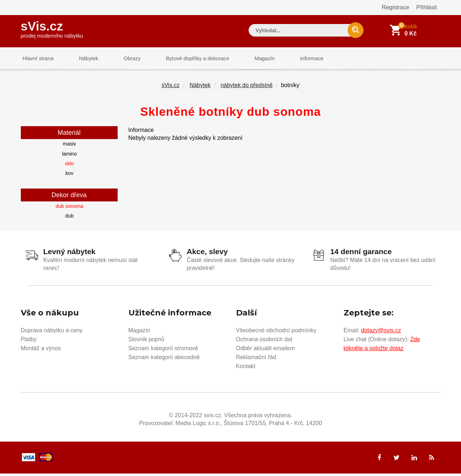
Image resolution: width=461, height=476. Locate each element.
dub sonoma (69, 209)
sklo (69, 166)
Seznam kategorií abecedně (164, 359)
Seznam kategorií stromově (163, 350)
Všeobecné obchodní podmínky (276, 332)
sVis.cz (52, 28)
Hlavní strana (37, 59)
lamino (69, 156)
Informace (294, 59)
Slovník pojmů (147, 341)
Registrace (395, 7)
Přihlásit (427, 7)
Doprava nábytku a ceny (52, 332)
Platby (29, 341)
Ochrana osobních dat (264, 341)
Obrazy (124, 59)
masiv (69, 147)
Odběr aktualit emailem (266, 350)
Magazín (250, 59)
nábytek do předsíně (247, 88)
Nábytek (84, 59)
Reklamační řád (256, 359)
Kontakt (246, 368)
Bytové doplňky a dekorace (186, 59)
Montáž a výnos (41, 350)
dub (69, 219)
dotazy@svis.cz (381, 332)
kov (70, 176)
